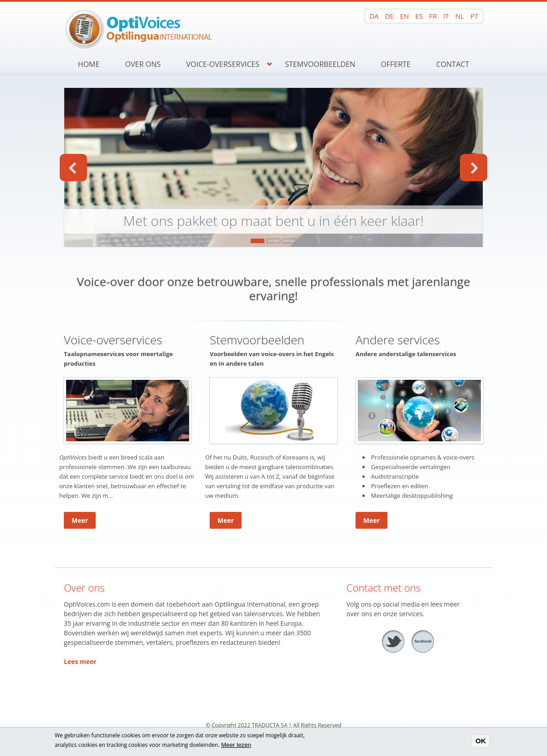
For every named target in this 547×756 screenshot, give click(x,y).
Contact (453, 64)
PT (474, 16)
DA (374, 16)
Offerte (395, 64)
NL (459, 16)
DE (389, 16)
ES (419, 16)
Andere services (398, 340)
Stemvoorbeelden (320, 64)
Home (89, 64)
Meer (80, 520)
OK (481, 741)
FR (433, 16)
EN (404, 16)
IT (446, 16)
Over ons (143, 64)
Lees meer (80, 661)
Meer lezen (236, 745)
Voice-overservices (223, 64)
